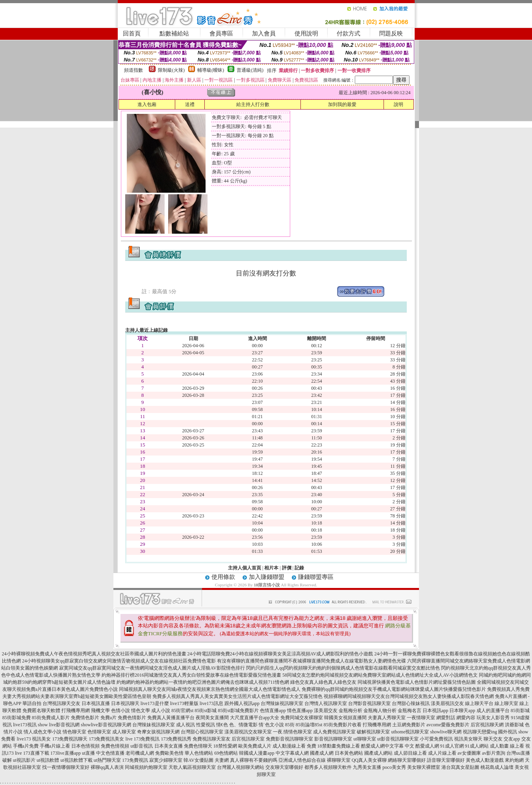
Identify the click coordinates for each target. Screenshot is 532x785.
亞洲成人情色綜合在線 (302, 760)
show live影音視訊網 (59, 725)
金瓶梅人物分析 (380, 711)
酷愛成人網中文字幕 (382, 746)
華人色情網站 (199, 753)
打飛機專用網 (76, 711)
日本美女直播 (169, 746)
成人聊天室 (124, 732)
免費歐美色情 (169, 753)
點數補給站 (174, 33)
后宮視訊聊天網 (487, 725)
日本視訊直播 (96, 703)
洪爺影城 (514, 725)
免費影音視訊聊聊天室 (289, 739)
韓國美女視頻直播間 (345, 718)
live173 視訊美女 (34, 739)
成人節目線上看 (410, 753)
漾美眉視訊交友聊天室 (248, 732)
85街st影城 (206, 711)
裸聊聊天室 (339, 760)
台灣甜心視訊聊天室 (202, 732)
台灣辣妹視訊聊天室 (282, 703)
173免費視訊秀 (176, 739)
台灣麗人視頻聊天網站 (241, 767)
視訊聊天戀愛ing (480, 732)
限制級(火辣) (171, 70)
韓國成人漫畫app (257, 753)
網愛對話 (446, 718)
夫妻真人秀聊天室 (387, 718)
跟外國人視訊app (242, 703)
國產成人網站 (378, 753)
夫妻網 (222, 760)
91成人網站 (477, 746)
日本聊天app (462, 711)
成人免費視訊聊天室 (334, 732)
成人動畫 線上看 (507, 746)
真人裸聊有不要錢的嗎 (254, 760)
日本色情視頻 (85, 746)
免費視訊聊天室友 (211, 739)
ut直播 (88, 753)
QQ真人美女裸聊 (369, 760)
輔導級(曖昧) (211, 70)
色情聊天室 (99, 732)
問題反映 (391, 33)
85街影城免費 (17, 718)
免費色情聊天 (198, 746)
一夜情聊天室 (421, 718)
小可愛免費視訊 (436, 739)
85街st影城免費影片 (238, 711)
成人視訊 (185, 725)
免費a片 (108, 718)
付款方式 (348, 33)
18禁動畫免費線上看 (339, 746)
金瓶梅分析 (350, 711)
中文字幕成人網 (292, 753)
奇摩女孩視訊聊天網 (158, 732)
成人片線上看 (442, 753)
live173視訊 (25, 725)
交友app (512, 739)
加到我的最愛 (342, 104)
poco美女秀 (394, 767)
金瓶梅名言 (410, 711)
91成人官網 (452, 746)
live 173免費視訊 (142, 739)
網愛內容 (466, 718)
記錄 (299, 568)
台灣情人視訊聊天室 (326, 703)
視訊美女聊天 (468, 739)
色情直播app (273, 711)
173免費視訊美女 (106, 739)
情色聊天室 (74, 732)
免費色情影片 (132, 718)
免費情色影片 (85, 718)
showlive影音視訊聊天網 (106, 725)
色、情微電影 (243, 725)
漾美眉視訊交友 (447, 703)
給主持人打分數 (253, 104)
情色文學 (141, 711)
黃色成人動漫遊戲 (485, 760)
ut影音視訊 (142, 746)
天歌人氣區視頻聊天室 (192, 767)
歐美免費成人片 (255, 746)
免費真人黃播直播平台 (171, 718)
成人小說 (161, 711)
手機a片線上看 (55, 746)
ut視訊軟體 (48, 760)
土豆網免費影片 (409, 725)
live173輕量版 (184, 703)
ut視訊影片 (24, 760)
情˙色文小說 (271, 725)
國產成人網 (322, 753)
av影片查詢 (494, 753)
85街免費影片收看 (343, 725)
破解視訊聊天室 (373, 732)
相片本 (271, 568)
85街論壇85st (309, 725)
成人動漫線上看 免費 (294, 746)
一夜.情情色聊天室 (292, 732)
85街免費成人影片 (51, 718)
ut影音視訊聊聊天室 (398, 739)
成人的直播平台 (493, 711)
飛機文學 (100, 711)
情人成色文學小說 (43, 732)
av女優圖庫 (469, 753)
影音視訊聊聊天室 (333, 739)
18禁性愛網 (225, 746)
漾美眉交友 (326, 711)
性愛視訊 (206, 725)
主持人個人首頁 (245, 568)
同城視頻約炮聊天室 (146, 767)
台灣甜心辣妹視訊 (411, 703)
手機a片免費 (26, 746)
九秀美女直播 (367, 767)
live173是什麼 (155, 703)
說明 (399, 104)
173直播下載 (36, 753)
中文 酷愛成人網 (422, 746)
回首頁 (132, 33)
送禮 (190, 104)
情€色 (222, 725)
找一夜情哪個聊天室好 (66, 767)
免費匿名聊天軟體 (41, 711)
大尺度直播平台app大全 (255, 718)
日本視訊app (435, 711)
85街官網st (182, 711)
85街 (290, 725)
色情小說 (120, 711)
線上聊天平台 (479, 703)
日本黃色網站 (349, 753)
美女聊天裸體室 (424, 767)
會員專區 (221, 33)
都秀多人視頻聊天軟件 (328, 767)
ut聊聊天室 (364, 739)
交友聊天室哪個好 (284, 767)
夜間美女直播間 (212, 718)
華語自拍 (32, 703)
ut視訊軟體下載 (76, 760)
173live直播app (66, 753)
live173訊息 (211, 703)
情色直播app (300, 711)
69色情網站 (226, 753)
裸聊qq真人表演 (107, 767)
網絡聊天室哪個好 (407, 760)
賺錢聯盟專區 (316, 577)
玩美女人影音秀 (493, 718)
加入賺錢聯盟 (267, 577)
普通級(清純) (250, 70)
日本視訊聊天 (125, 703)
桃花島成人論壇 (497, 767)
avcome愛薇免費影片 (448, 725)
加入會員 (264, 33)
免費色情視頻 (115, 746)
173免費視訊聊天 (70, 739)
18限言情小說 (267, 585)
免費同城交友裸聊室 (302, 718)
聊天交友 (493, 739)
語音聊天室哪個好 (446, 760)
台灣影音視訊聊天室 (369, 703)
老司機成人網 (140, 753)
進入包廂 (147, 104)
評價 (287, 568)
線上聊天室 (506, 703)
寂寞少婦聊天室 (166, 760)
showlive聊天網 (446, 732)
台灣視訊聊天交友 (61, 703)
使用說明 (306, 33)
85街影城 (520, 711)
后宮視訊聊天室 (248, 739)
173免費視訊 (135, 760)
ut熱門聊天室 (107, 760)
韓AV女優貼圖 (198, 760)
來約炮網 (514, 760)
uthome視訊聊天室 (410, 732)
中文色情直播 (110, 753)
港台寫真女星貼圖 (460, 767)
